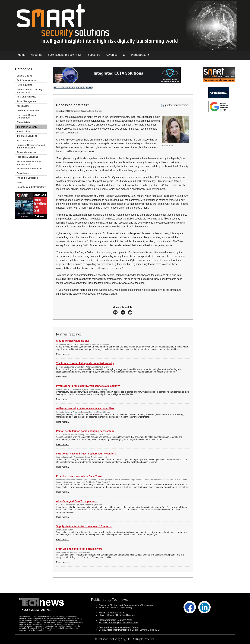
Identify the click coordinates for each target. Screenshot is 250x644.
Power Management (27, 152)
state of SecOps (108, 177)
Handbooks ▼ (141, 55)
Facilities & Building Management (27, 116)
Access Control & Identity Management (29, 91)
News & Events (24, 85)
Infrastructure (23, 131)
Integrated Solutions (27, 136)
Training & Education (27, 178)
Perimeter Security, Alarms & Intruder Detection (31, 146)
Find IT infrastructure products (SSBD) (73, 88)
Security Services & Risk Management (29, 163)
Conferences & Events (28, 110)
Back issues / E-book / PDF (65, 55)
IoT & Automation (26, 140)
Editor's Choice (24, 76)
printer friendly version (175, 105)
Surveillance (23, 173)
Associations (23, 106)
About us (37, 55)
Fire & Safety (23, 122)
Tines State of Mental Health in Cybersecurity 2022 (108, 196)
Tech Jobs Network (26, 80)
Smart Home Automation (29, 169)
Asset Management (27, 101)
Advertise (112, 55)
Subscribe (94, 55)
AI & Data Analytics (26, 97)
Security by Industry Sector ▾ (31, 187)
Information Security (27, 127)
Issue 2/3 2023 (62, 111)
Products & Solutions (27, 157)
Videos (20, 182)
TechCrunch (142, 117)
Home (22, 55)
